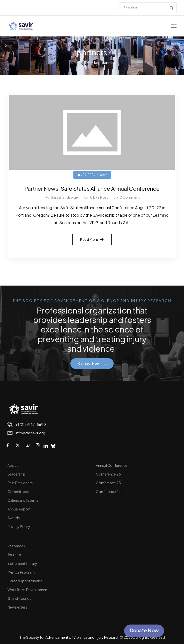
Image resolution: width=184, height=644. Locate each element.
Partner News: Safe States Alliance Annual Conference (92, 188)
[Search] (143, 8)
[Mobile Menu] (174, 26)
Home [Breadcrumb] (74, 62)
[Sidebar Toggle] (6, 46)
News (103, 175)
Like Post (99, 197)
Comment (130, 197)
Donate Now (144, 630)
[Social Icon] (7, 445)
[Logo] (21, 26)
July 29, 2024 (86, 175)
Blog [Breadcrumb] (86, 62)
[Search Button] (171, 8)
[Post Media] (92, 132)
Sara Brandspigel (65, 197)
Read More (89, 239)
